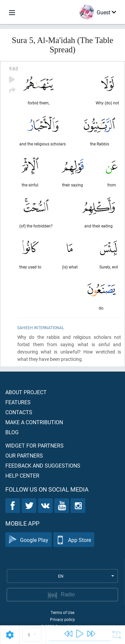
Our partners (24, 455)
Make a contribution (34, 422)
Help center (22, 475)
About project (26, 392)
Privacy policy (62, 619)
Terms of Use (62, 612)
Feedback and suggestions (43, 465)
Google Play (28, 540)
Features (18, 402)
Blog (12, 432)
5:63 (13, 69)
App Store (74, 540)
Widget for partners (34, 445)
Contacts (19, 412)
